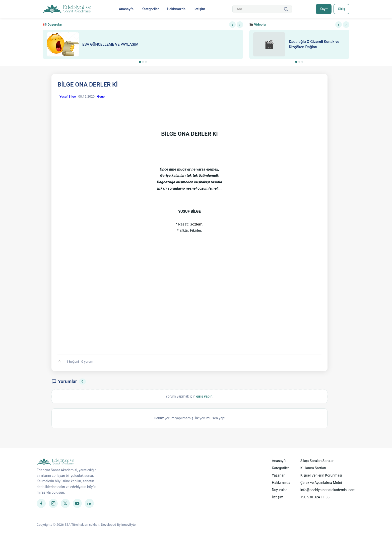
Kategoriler (150, 9)
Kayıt (324, 9)
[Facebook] (41, 503)
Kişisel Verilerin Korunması (321, 475)
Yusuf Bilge (68, 96)
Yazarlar (278, 475)
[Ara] (286, 9)
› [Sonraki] (240, 25)
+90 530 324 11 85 (315, 497)
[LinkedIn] (89, 503)
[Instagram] (53, 503)
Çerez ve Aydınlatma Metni (321, 483)
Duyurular (279, 490)
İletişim (199, 9)
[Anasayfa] (67, 9)
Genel (101, 96)
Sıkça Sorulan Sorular (317, 461)
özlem (197, 224)
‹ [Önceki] (232, 25)
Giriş (341, 9)
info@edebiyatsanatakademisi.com (328, 490)
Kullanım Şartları (313, 468)
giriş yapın (204, 396)
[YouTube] (77, 503)
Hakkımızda (176, 9)
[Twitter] (65, 503)
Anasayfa (126, 9)
